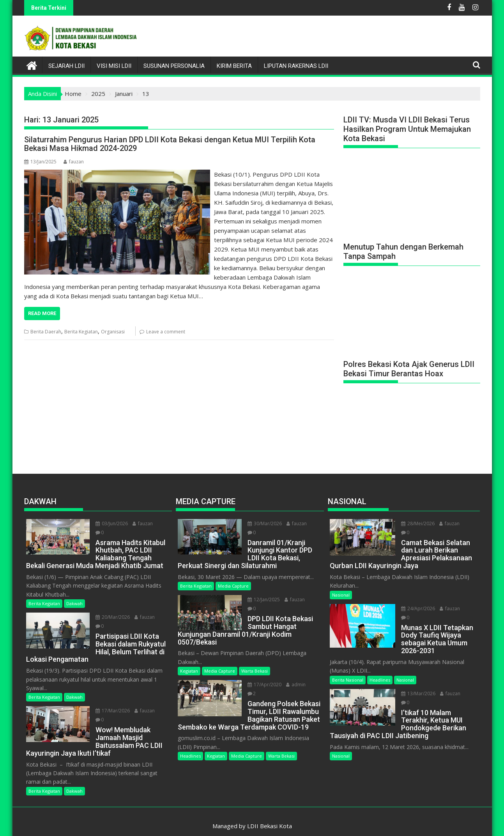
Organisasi (113, 332)
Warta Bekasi (255, 662)
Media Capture (233, 586)
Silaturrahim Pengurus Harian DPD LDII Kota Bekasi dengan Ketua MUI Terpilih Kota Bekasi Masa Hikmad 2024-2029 (170, 144)
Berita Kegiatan (81, 332)
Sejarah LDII (66, 66)
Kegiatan (189, 662)
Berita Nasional (348, 669)
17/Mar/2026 (111, 702)
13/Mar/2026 (417, 683)
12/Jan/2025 (262, 600)
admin (294, 676)
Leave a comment (166, 332)
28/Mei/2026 (416, 523)
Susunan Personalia (174, 66)
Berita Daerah (46, 332)
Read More (42, 313)
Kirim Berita (234, 66)
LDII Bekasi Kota (270, 817)
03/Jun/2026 (110, 523)
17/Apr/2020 (263, 676)
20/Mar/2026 (111, 616)
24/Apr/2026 (416, 607)
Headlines (190, 747)
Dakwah (74, 602)
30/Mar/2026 (263, 523)
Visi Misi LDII (114, 66)
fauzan (74, 162)
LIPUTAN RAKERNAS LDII (296, 66)
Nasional (341, 593)
